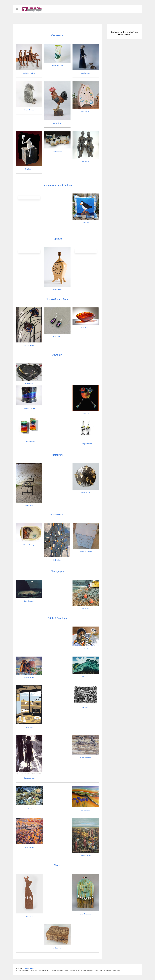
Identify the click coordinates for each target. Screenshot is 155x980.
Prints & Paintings (57, 618)
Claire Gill (86, 609)
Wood (57, 865)
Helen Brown (86, 677)
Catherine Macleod (29, 73)
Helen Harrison (57, 66)
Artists (32, 968)
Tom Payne (86, 161)
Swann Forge (29, 505)
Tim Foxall (29, 916)
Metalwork (57, 455)
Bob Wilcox (57, 560)
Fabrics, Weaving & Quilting (57, 185)
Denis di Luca (29, 110)
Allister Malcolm (86, 328)
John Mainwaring (85, 914)
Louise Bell (86, 223)
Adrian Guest (57, 123)
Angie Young (29, 383)
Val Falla (29, 808)
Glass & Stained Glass (57, 299)
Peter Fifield (29, 727)
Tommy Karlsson (86, 444)
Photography (57, 571)
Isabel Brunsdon (29, 345)
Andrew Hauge (57, 290)
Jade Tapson (57, 337)
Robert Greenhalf (85, 757)
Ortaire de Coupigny (29, 545)
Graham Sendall (29, 677)
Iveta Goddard (86, 111)
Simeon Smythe (86, 492)
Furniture (57, 239)
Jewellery (57, 355)
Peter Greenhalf (29, 601)
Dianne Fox (86, 414)
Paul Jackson (57, 151)
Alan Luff (86, 649)
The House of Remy (86, 551)
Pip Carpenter (85, 810)
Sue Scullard (86, 707)
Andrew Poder (57, 948)
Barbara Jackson (29, 778)
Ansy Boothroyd (86, 73)
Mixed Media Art (57, 515)
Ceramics (57, 35)
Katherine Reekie (29, 441)
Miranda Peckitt (29, 409)
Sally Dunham (29, 169)
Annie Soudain (29, 847)
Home (26, 968)
